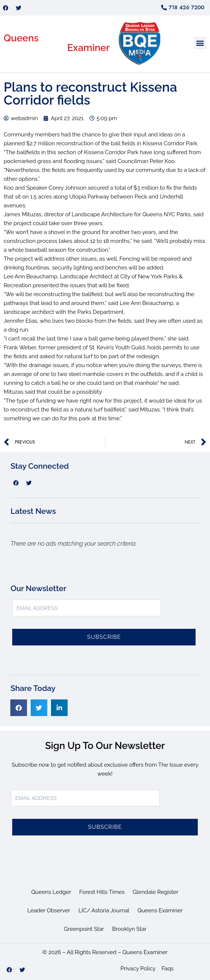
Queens (21, 38)
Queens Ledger (51, 892)
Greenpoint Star (84, 929)
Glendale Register (156, 892)
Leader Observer (49, 911)
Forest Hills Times (102, 892)
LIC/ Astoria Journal (104, 911)
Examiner (89, 48)
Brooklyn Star (129, 929)
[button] (200, 43)
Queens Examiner (160, 911)
